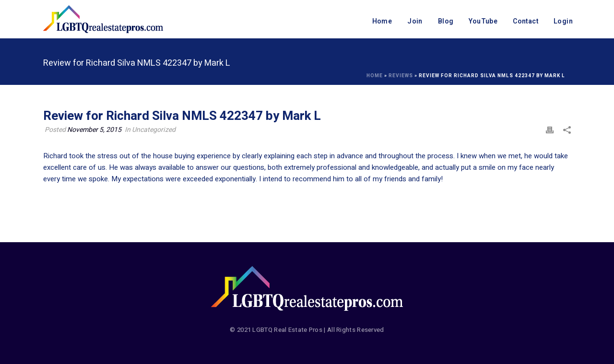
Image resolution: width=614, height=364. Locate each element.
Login (563, 21)
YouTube (483, 21)
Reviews (401, 76)
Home (382, 21)
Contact (525, 21)
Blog (446, 21)
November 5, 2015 (94, 130)
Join (415, 21)
